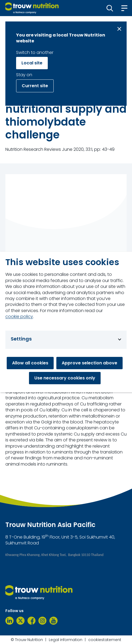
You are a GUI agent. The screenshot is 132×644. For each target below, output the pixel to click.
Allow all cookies (30, 363)
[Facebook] (32, 621)
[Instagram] (43, 621)
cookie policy (19, 317)
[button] (110, 8)
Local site (32, 63)
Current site (35, 86)
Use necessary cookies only (65, 378)
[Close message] (119, 29)
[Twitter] (21, 621)
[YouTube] (54, 621)
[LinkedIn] (10, 621)
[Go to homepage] (32, 8)
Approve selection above (89, 363)
